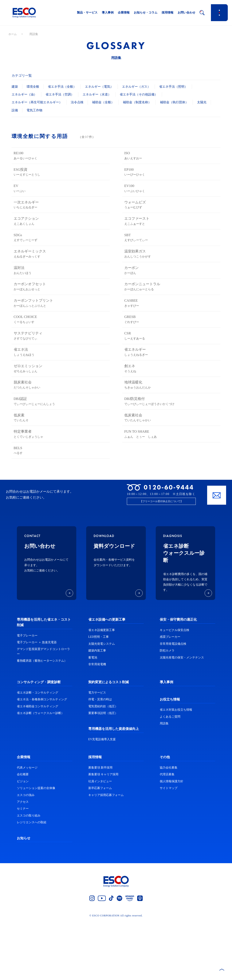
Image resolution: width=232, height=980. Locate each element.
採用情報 (168, 13)
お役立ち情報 (170, 758)
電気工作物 (54, 110)
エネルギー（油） (25, 94)
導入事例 (108, 13)
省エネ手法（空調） (62, 94)
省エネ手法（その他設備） (145, 94)
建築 (15, 87)
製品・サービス (87, 13)
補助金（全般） (108, 102)
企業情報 (124, 13)
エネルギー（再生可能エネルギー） (39, 102)
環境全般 (34, 87)
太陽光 (17, 110)
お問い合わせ (186, 13)
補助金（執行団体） (183, 102)
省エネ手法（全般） (64, 87)
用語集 (164, 782)
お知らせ (24, 897)
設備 (34, 110)
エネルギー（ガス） (142, 87)
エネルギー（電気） (103, 87)
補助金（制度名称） (144, 102)
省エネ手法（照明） (181, 87)
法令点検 (81, 102)
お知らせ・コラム (146, 13)
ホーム (13, 34)
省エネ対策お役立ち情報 (176, 769)
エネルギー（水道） (101, 94)
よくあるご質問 (170, 775)
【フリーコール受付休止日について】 (161, 560)
